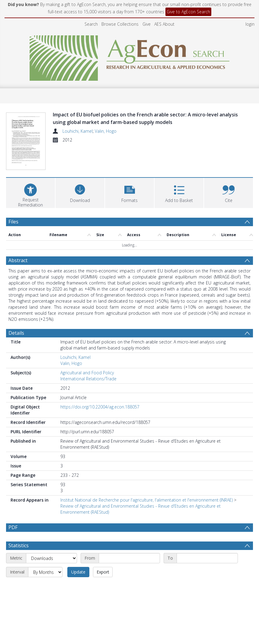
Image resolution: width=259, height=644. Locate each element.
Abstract (18, 260)
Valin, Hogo (106, 131)
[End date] (207, 558)
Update (78, 572)
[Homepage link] (130, 56)
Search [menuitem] (91, 24)
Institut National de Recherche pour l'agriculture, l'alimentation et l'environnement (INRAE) (147, 500)
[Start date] (129, 558)
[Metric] (51, 558)
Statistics (19, 545)
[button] (129, 192)
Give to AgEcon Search (188, 12)
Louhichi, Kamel (78, 131)
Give (147, 24)
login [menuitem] (250, 24)
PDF (13, 527)
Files (13, 222)
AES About (164, 24)
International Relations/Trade (88, 379)
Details (16, 333)
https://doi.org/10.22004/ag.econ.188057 (100, 407)
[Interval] (45, 572)
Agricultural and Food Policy (87, 373)
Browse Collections (120, 24)
